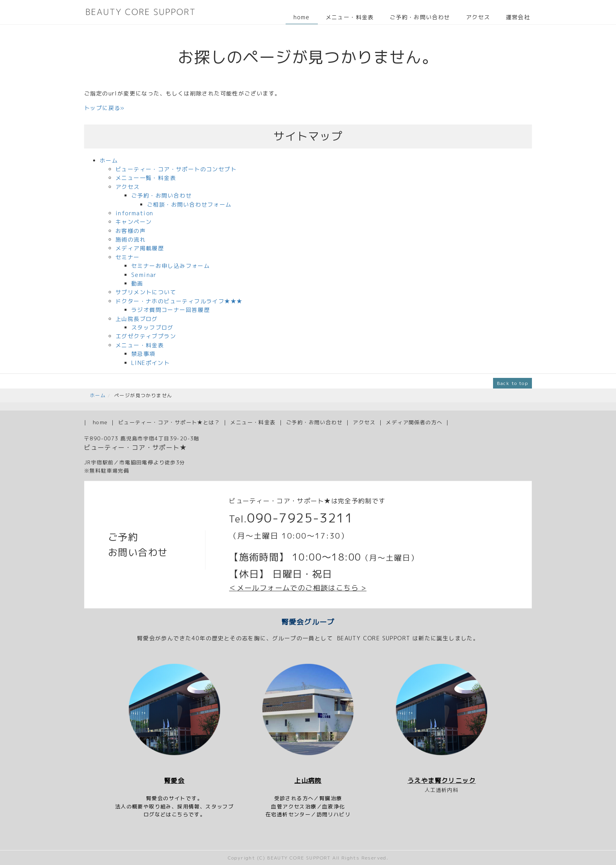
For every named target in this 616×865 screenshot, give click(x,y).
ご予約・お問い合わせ (420, 17)
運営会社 (518, 17)
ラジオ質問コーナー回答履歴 (170, 310)
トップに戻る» (104, 108)
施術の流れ (131, 239)
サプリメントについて (146, 292)
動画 (137, 283)
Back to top (512, 383)
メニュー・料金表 (350, 17)
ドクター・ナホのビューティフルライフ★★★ (179, 301)
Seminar (144, 275)
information (134, 213)
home (302, 17)
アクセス (478, 17)
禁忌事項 (143, 354)
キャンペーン (134, 222)
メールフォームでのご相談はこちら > (302, 588)
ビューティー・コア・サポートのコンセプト (176, 169)
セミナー (128, 257)
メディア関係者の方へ (414, 422)
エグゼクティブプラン (146, 336)
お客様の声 (131, 231)
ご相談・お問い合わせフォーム (189, 204)
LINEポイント (150, 363)
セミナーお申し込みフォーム (170, 266)
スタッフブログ (152, 327)
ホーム (109, 160)
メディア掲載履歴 (140, 248)
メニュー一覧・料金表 (146, 178)
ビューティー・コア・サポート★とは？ (169, 422)
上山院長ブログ (137, 319)
